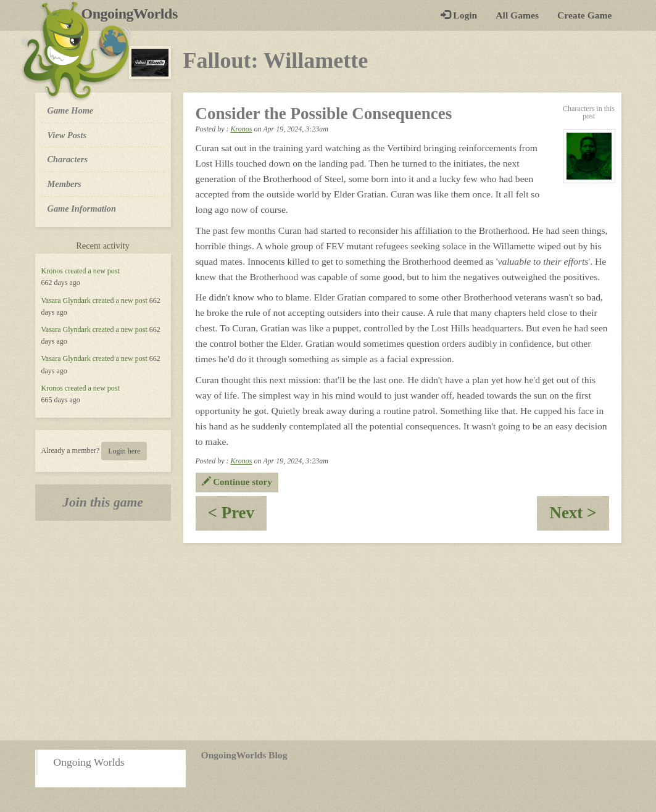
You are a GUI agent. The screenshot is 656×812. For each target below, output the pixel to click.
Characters (68, 159)
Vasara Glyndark (66, 300)
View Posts (67, 135)
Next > (579, 517)
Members (64, 184)
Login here (124, 451)
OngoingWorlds (134, 14)
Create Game (584, 15)
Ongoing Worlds (89, 762)
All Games (517, 15)
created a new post (92, 271)
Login (459, 15)
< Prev (238, 517)
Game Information (82, 209)
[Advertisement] (328, 642)
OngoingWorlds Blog (244, 755)
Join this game (103, 502)
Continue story (237, 482)
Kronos (52, 271)
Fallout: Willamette (276, 60)
